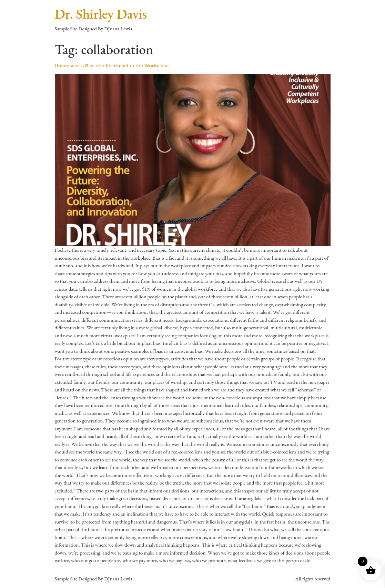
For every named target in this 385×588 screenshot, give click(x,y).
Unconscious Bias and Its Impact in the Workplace (112, 66)
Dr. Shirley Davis (101, 14)
